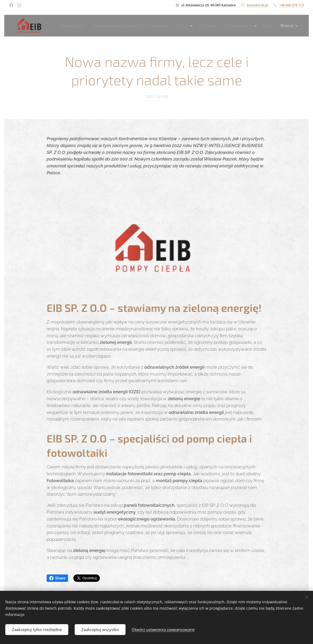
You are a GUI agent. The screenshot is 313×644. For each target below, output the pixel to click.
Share (57, 578)
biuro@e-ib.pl (257, 5)
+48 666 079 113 (291, 5)
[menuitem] (119, 26)
